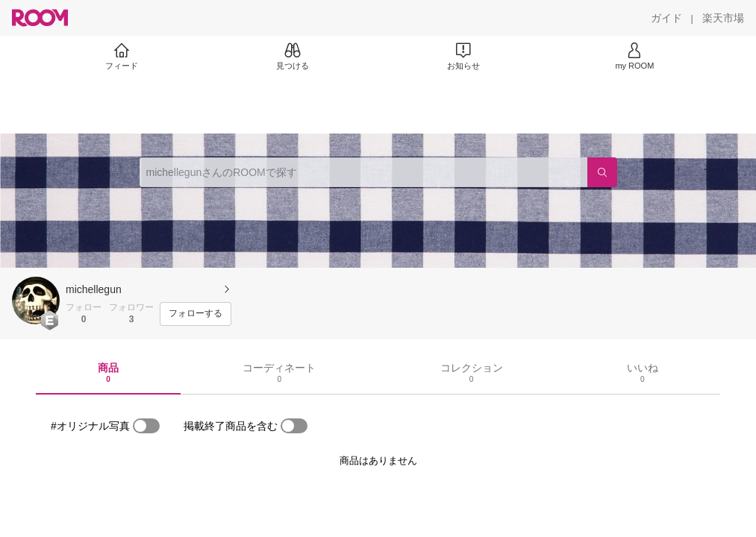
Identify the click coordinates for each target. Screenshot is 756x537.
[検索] (602, 172)
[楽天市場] (723, 18)
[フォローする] (196, 314)
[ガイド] (666, 18)
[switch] (146, 426)
